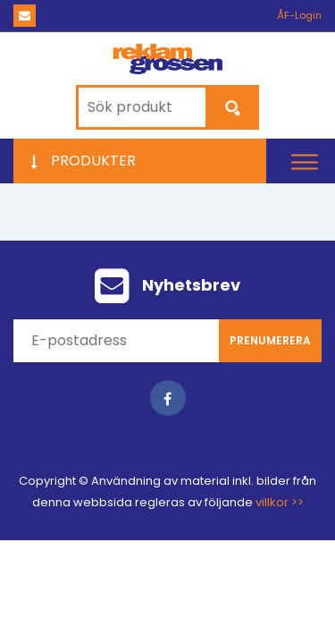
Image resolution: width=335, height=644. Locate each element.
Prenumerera (270, 340)
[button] (305, 161)
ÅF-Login (299, 15)
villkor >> (280, 502)
